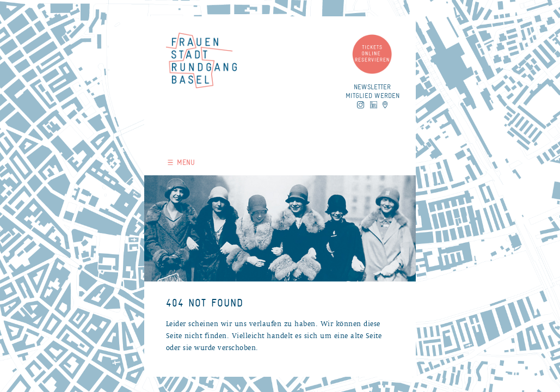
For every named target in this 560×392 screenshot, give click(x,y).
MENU (181, 162)
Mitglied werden (373, 96)
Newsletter (372, 87)
